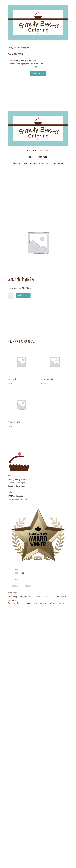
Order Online (38, 73)
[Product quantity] (11, 296)
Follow (15, 586)
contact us (60, 603)
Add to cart (23, 295)
